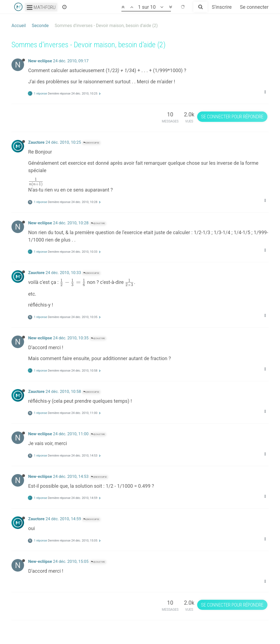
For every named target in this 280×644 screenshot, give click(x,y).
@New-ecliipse (91, 143)
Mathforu (41, 7)
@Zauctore (98, 223)
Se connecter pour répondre (232, 117)
